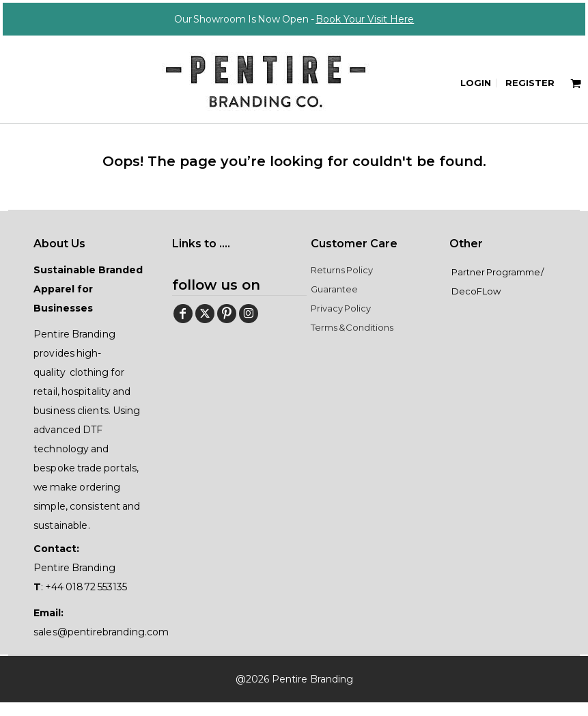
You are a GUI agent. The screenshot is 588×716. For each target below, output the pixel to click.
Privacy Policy (341, 322)
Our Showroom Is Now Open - (294, 19)
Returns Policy (342, 284)
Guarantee (334, 303)
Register (530, 83)
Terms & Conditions (352, 341)
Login (476, 83)
